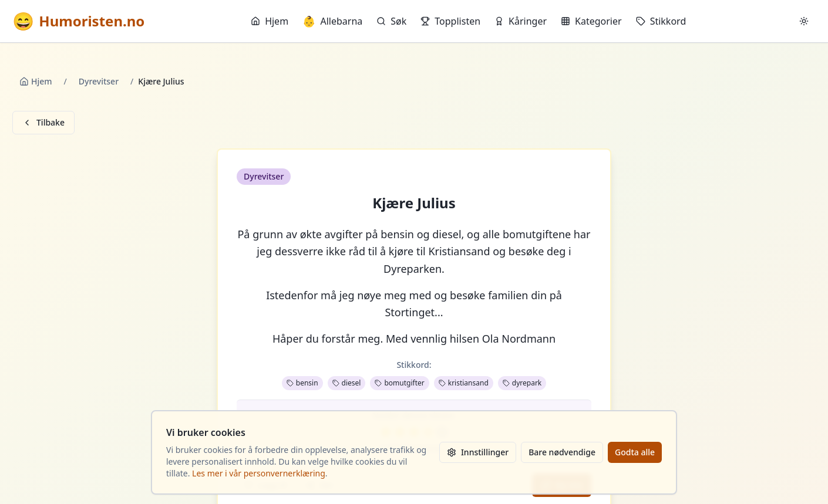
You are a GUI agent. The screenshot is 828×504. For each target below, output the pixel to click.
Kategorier (591, 21)
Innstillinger (478, 452)
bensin (302, 383)
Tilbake (43, 122)
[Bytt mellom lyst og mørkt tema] (804, 21)
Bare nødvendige (562, 452)
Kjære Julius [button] (414, 203)
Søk (391, 21)
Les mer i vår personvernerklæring (259, 473)
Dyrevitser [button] (264, 176)
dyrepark (522, 383)
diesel (347, 383)
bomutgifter (399, 383)
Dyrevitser (99, 81)
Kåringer (521, 21)
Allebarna (332, 21)
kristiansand (464, 383)
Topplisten (450, 21)
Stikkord (661, 21)
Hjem (270, 21)
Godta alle (635, 452)
